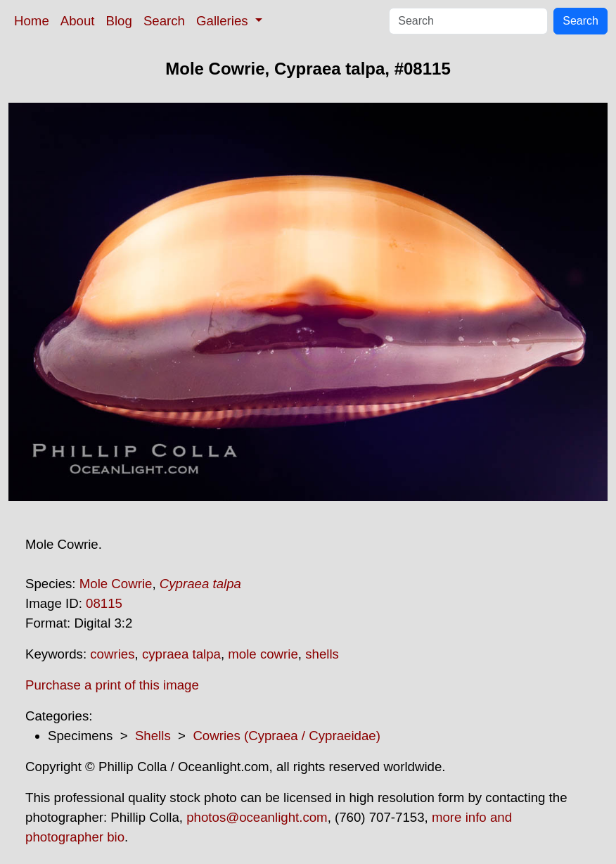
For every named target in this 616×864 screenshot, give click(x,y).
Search (164, 21)
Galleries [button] (224, 21)
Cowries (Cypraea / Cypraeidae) (286, 736)
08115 (104, 603)
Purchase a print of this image (112, 685)
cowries (112, 654)
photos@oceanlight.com (257, 817)
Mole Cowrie (116, 584)
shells (322, 654)
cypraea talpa (181, 654)
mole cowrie (263, 654)
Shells (153, 736)
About (78, 21)
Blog (119, 21)
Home (32, 21)
